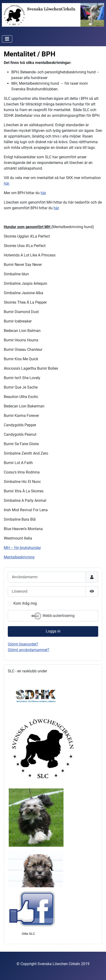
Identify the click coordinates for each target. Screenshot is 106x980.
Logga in (53, 631)
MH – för (12, 548)
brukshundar (30, 548)
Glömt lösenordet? (23, 644)
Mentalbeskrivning (19, 557)
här (7, 183)
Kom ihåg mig (25, 603)
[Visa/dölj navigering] (7, 39)
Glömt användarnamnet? (29, 650)
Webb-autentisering (53, 616)
